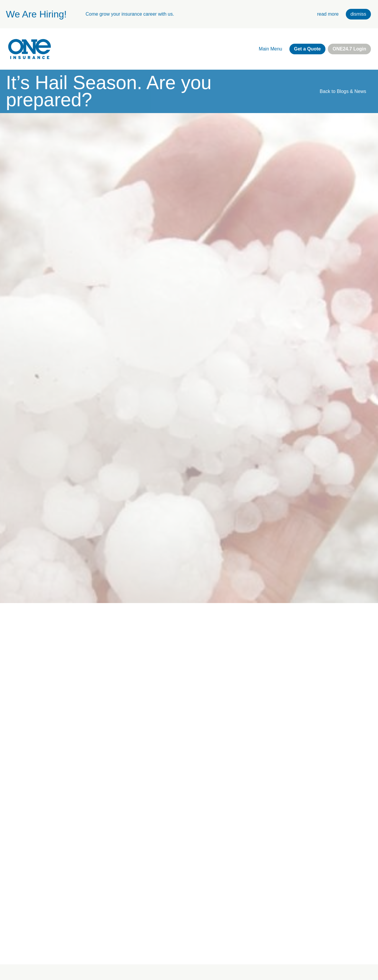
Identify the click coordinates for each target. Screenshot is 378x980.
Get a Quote (308, 49)
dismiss (358, 14)
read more (328, 14)
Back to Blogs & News (343, 91)
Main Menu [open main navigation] (270, 49)
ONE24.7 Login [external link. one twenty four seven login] (349, 49)
